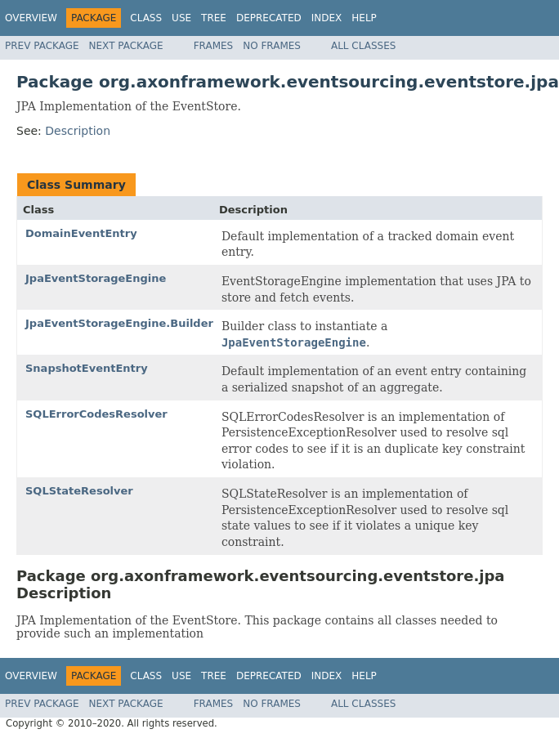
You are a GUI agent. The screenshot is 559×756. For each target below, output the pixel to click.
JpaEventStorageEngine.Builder (119, 323)
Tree (214, 18)
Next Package (126, 46)
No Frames (272, 46)
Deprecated (269, 18)
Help (364, 18)
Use (181, 18)
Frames (214, 46)
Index (327, 18)
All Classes (363, 46)
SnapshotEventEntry (87, 368)
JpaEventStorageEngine (96, 278)
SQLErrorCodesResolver (96, 414)
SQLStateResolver (79, 491)
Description (78, 131)
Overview (31, 18)
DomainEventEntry (81, 233)
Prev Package (42, 46)
